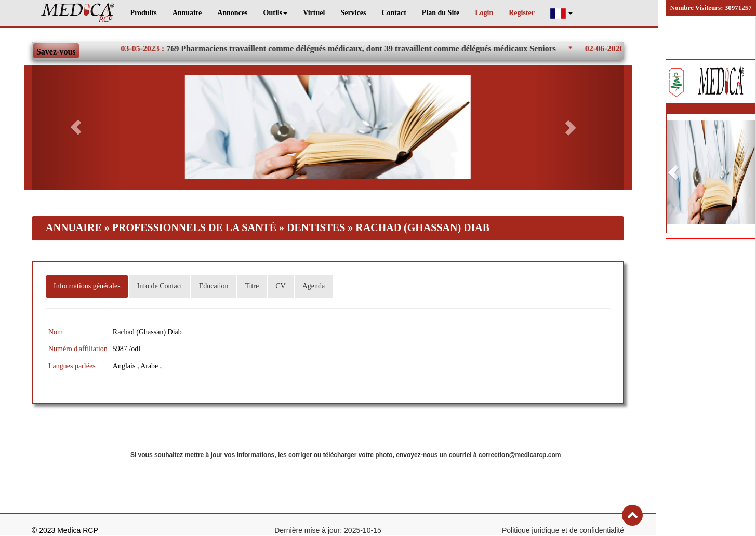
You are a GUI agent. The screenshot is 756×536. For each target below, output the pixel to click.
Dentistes (317, 227)
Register (522, 13)
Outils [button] (276, 13)
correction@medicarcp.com (520, 455)
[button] (562, 13)
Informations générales (87, 286)
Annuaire (187, 13)
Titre (252, 286)
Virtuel (314, 13)
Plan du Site (441, 13)
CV (280, 286)
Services (353, 13)
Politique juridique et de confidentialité (563, 530)
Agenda (314, 286)
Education (214, 286)
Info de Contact (160, 286)
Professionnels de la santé (194, 227)
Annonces (232, 13)
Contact (394, 13)
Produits (144, 13)
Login (484, 13)
